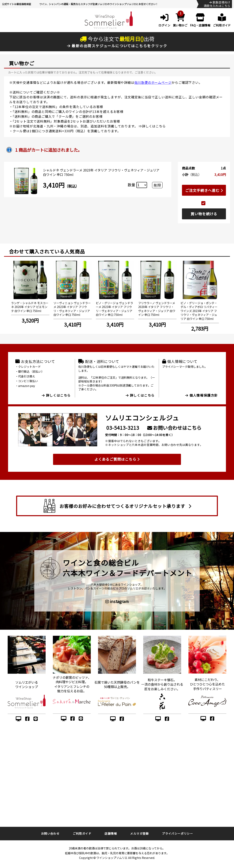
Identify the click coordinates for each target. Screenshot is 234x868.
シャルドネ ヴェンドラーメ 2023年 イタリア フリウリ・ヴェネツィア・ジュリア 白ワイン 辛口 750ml (101, 172)
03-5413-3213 (123, 428)
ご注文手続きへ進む (204, 190)
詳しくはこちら (154, 126)
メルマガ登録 (139, 833)
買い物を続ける (204, 214)
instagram (117, 601)
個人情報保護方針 (202, 395)
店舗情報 (111, 833)
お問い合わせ (50, 833)
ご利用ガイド (82, 833)
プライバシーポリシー (178, 833)
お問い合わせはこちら (174, 428)
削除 (157, 185)
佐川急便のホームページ (153, 82)
